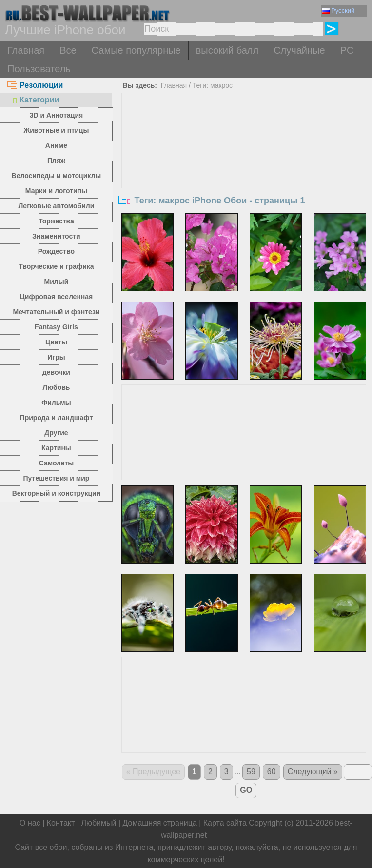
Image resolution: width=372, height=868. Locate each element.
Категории (33, 100)
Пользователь (39, 69)
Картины (56, 448)
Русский (338, 10)
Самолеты (57, 463)
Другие (56, 433)
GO (246, 790)
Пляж (56, 161)
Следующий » (313, 772)
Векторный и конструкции (57, 493)
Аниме (56, 145)
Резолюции (35, 85)
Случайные (299, 50)
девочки (56, 372)
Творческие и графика (56, 266)
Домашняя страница (160, 823)
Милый (57, 282)
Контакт (61, 823)
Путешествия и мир (57, 478)
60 (272, 772)
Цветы (56, 342)
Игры (56, 357)
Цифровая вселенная (57, 297)
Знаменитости (56, 236)
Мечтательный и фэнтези (56, 312)
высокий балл (227, 50)
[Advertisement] (244, 166)
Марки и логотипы (56, 191)
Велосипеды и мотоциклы (57, 176)
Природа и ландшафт (57, 418)
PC (347, 50)
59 (251, 772)
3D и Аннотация (57, 115)
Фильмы (56, 403)
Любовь (56, 387)
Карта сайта (225, 823)
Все (68, 50)
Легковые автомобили (57, 206)
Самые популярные (136, 50)
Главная (26, 50)
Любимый (98, 823)
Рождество (56, 251)
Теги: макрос (213, 85)
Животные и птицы (57, 130)
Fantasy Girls (56, 327)
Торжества (56, 221)
